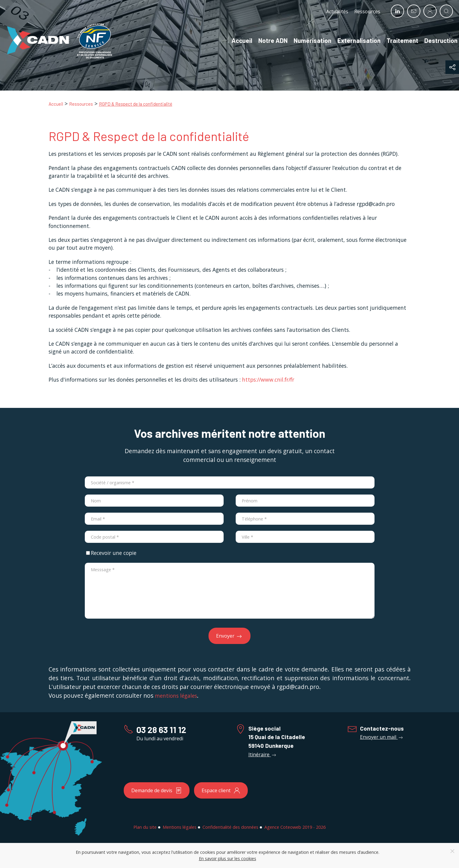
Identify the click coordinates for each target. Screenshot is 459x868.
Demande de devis (157, 790)
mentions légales (176, 696)
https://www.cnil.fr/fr (268, 380)
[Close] (452, 851)
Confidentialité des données (230, 827)
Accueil (236, 40)
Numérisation (306, 40)
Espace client (221, 790)
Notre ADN (267, 40)
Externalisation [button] (353, 40)
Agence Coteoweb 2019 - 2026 (295, 827)
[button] (452, 67)
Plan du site (145, 827)
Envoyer (229, 636)
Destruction (435, 40)
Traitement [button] (396, 40)
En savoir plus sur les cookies (228, 858)
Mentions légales (180, 827)
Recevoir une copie (111, 553)
